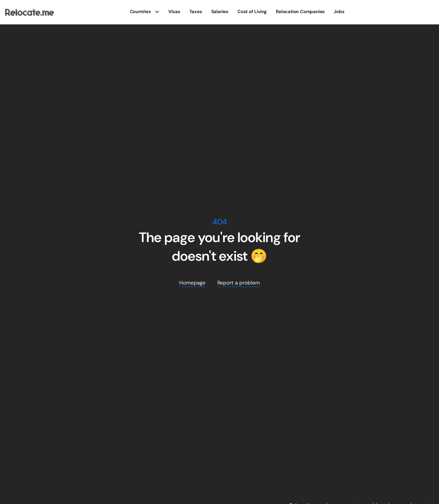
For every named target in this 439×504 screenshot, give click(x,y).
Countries (140, 12)
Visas (174, 12)
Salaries (220, 12)
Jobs (339, 12)
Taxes (196, 12)
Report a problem (239, 283)
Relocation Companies (300, 12)
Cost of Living (252, 12)
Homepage (192, 283)
